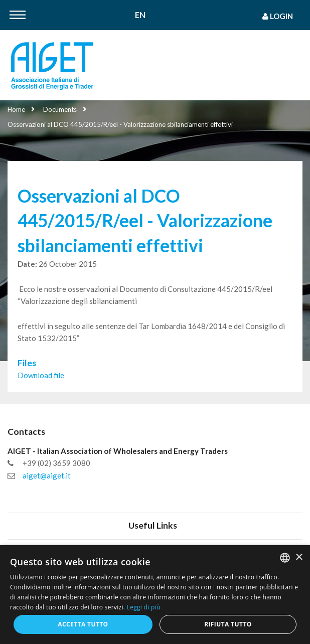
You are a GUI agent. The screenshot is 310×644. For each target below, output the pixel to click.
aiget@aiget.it (47, 475)
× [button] (299, 557)
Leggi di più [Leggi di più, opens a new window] (144, 607)
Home (16, 109)
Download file (41, 375)
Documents (60, 109)
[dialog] (155, 595)
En (140, 15)
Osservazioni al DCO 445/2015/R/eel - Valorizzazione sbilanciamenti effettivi (120, 124)
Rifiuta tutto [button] (228, 624)
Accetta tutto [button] (83, 624)
